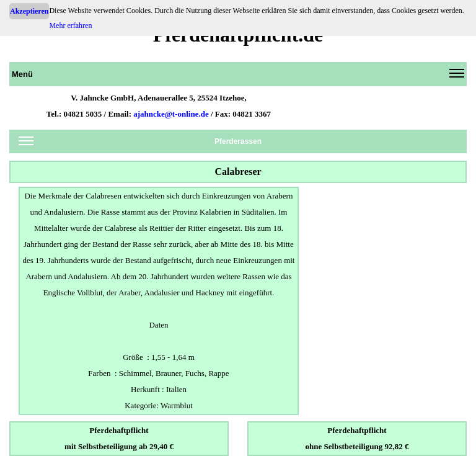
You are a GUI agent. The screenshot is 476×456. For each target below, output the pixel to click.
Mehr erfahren (70, 25)
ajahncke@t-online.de (171, 114)
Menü (238, 76)
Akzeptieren (29, 11)
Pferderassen (140, 144)
